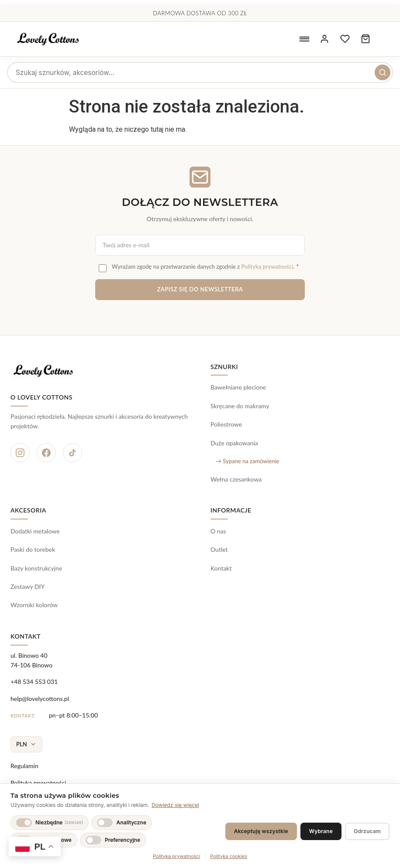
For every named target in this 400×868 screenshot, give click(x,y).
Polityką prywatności (267, 267)
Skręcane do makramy (240, 406)
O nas (218, 531)
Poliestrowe (226, 424)
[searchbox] (200, 72)
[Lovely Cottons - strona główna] (52, 39)
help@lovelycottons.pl (40, 699)
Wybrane (321, 831)
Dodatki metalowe (35, 531)
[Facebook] (46, 453)
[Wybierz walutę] (26, 745)
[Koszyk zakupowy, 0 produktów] (365, 39)
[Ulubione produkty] (343, 39)
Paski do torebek (33, 549)
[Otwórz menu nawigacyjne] (299, 39)
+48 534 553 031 (34, 682)
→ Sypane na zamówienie (248, 461)
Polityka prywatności (38, 783)
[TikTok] (72, 453)
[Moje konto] (321, 39)
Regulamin (24, 766)
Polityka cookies (229, 856)
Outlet (219, 549)
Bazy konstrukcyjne (36, 568)
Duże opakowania (234, 443)
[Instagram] (20, 453)
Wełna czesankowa (236, 479)
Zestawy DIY (28, 586)
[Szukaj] (383, 72)
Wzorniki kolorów (34, 605)
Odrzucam (367, 831)
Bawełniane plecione (238, 387)
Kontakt (221, 568)
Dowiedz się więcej (175, 805)
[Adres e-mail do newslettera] (200, 245)
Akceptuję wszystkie (261, 831)
